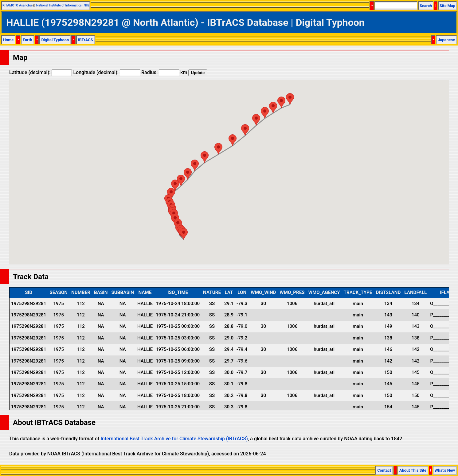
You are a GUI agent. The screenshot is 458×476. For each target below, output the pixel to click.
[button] (184, 234)
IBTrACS (86, 40)
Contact (384, 470)
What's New (445, 470)
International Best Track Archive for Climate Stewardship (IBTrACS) (174, 439)
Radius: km (164, 72)
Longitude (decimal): (107, 72)
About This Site (413, 470)
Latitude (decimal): (41, 72)
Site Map (447, 6)
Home (8, 40)
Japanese (446, 40)
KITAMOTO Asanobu (17, 5)
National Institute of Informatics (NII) (63, 5)
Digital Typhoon (55, 40)
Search (426, 6)
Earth (27, 40)
